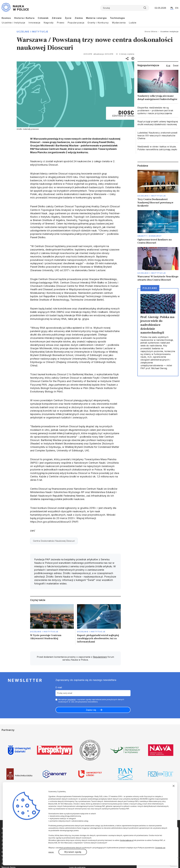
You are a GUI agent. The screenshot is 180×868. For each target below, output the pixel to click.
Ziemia (79, 18)
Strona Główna (151, 31)
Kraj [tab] (168, 66)
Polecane (150, 288)
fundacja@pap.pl (127, 840)
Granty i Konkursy (98, 23)
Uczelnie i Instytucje (13, 23)
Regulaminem (100, 657)
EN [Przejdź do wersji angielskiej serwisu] (177, 8)
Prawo (61, 23)
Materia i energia (96, 18)
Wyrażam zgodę (73, 852)
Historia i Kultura (24, 18)
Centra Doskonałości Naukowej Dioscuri (54, 541)
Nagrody (49, 23)
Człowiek (43, 18)
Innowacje (34, 23)
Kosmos (6, 18)
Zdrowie (57, 18)
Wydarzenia (119, 23)
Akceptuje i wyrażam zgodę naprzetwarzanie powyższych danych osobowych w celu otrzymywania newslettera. (91, 701)
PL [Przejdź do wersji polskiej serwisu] (172, 8)
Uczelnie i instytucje (32, 32)
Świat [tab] (176, 66)
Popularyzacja (76, 23)
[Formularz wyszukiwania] (125, 8)
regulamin (72, 699)
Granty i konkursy (150, 236)
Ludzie (133, 23)
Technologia (117, 18)
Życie (68, 18)
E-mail (59, 687)
